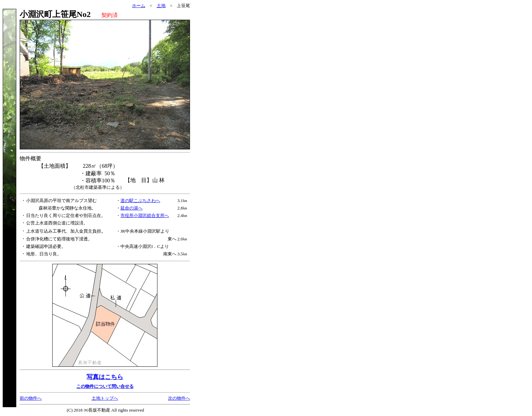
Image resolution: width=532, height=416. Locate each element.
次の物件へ (179, 398)
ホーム (139, 6)
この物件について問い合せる (105, 386)
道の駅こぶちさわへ (140, 201)
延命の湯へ (131, 208)
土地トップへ (105, 398)
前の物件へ (31, 398)
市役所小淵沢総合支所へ (145, 215)
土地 (161, 6)
